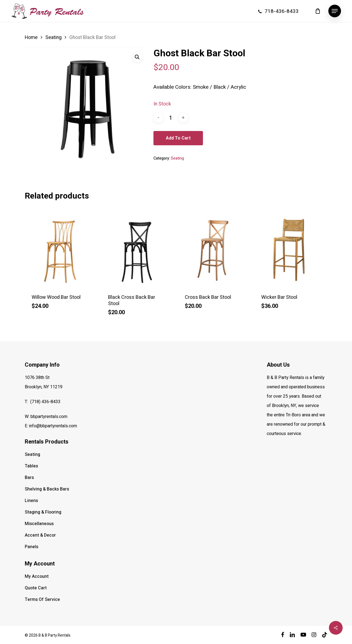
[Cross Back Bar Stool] (214, 250)
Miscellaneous (39, 524)
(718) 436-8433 (45, 402)
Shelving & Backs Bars (47, 489)
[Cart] (318, 11)
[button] (335, 11)
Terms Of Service (42, 600)
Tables (31, 466)
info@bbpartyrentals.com (53, 426)
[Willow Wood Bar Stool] (61, 250)
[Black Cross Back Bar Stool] (137, 250)
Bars (29, 478)
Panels (31, 547)
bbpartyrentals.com (49, 417)
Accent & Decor (40, 535)
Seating (53, 37)
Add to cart (178, 138)
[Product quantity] (171, 118)
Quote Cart (36, 588)
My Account (37, 576)
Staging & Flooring (43, 512)
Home (31, 37)
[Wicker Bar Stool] (291, 250)
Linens (31, 501)
